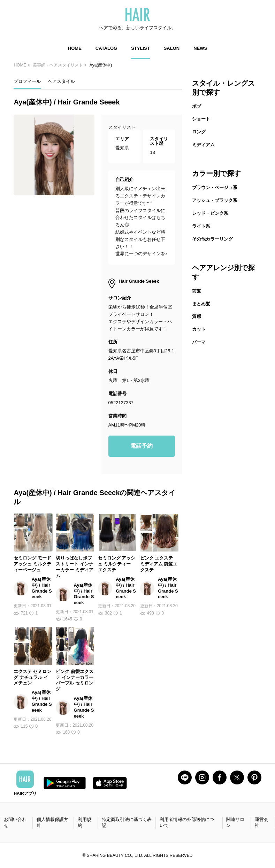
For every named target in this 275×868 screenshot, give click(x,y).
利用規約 (85, 822)
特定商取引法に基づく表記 (127, 822)
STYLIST (140, 48)
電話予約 (142, 446)
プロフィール (27, 81)
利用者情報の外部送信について (187, 822)
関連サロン (235, 822)
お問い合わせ (15, 822)
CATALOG (106, 48)
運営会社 (262, 822)
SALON (172, 48)
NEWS (200, 48)
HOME (75, 48)
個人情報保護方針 (52, 822)
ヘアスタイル (61, 81)
